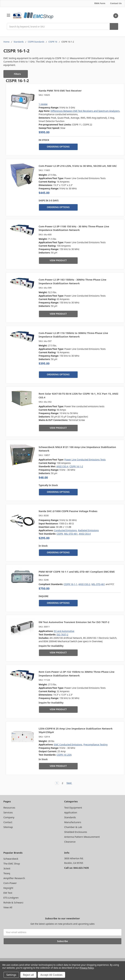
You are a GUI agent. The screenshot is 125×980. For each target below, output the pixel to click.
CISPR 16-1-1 (70, 584)
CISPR (60, 534)
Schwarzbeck (11, 859)
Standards (70, 817)
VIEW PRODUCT (58, 260)
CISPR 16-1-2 (76, 466)
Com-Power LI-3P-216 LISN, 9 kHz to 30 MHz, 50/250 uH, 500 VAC (78, 166)
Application (71, 812)
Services (8, 812)
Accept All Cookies (51, 975)
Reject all (28, 975)
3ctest (7, 868)
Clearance (70, 842)
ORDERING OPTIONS (58, 147)
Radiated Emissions (88, 530)
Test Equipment (73, 808)
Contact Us (116, 3)
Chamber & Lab (73, 827)
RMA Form (100, 3)
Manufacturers (73, 822)
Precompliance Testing (95, 744)
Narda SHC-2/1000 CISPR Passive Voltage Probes (68, 511)
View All (8, 907)
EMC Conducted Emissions (68, 744)
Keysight (8, 888)
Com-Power (10, 883)
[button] (16, 74)
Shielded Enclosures (76, 832)
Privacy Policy (87, 968)
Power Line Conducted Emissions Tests (85, 460)
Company (9, 817)
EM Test (8, 893)
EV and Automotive (64, 631)
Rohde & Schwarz (13, 902)
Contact (8, 822)
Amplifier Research (14, 878)
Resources (9, 808)
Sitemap (8, 827)
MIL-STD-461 (71, 534)
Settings (11, 975)
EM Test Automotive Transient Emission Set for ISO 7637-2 (74, 622)
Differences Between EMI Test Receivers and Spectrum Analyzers (85, 111)
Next (71, 783)
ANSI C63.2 (84, 584)
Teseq (7, 873)
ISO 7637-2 (62, 634)
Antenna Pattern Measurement (82, 837)
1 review (43, 104)
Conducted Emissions (66, 530)
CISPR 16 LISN (64, 755)
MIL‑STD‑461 (98, 584)
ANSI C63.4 (62, 466)
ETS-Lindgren (11, 898)
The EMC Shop (12, 864)
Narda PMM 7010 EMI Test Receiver (60, 91)
